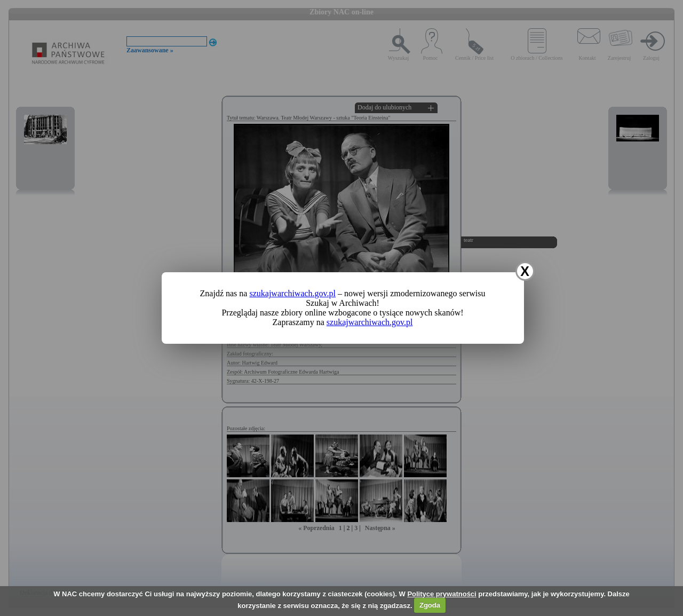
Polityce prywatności (442, 594)
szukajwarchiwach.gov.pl (292, 293)
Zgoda (430, 605)
